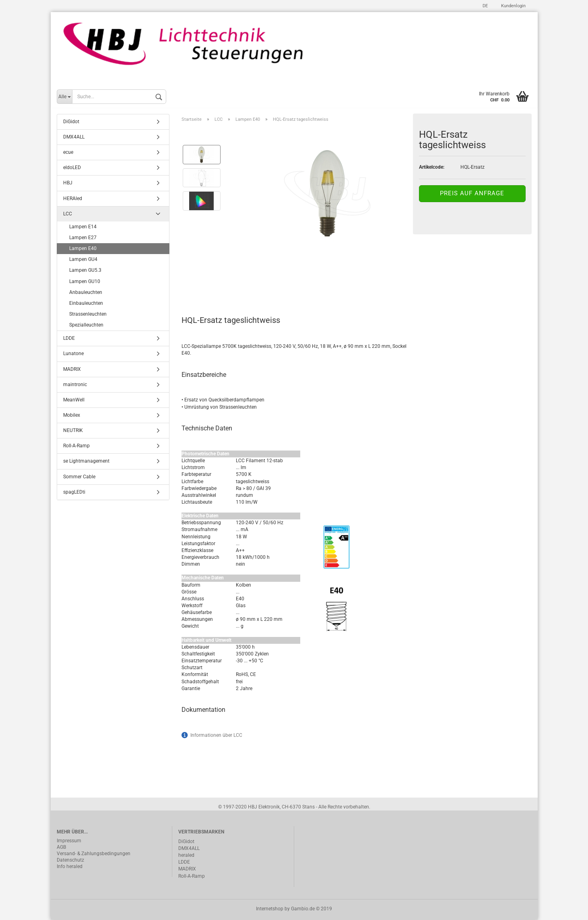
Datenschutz (70, 861)
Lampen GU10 (85, 282)
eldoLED (72, 168)
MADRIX (72, 370)
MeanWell (74, 401)
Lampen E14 (83, 227)
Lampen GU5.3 (85, 271)
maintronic (75, 385)
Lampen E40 (83, 249)
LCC (68, 214)
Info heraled (70, 867)
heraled (186, 856)
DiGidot (71, 122)
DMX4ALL (74, 138)
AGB (61, 848)
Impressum (69, 841)
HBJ (68, 184)
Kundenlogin (513, 6)
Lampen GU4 (83, 260)
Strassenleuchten (88, 315)
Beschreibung (212, 285)
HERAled (73, 199)
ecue (68, 153)
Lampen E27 (83, 238)
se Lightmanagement (86, 462)
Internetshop (270, 909)
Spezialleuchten (86, 326)
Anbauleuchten (86, 293)
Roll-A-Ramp (76, 447)
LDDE (69, 339)
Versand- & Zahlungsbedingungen (94, 854)
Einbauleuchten (86, 304)
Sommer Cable (79, 477)
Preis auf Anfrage (472, 194)
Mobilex (72, 416)
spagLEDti (74, 492)
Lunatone (73, 354)
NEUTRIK (73, 431)
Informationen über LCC (216, 736)
